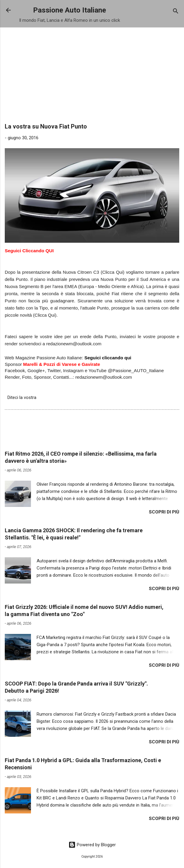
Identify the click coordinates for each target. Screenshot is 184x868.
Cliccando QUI (38, 251)
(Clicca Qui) (113, 272)
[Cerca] (176, 12)
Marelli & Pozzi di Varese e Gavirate (62, 364)
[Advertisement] (92, 77)
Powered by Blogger (92, 845)
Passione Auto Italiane (70, 10)
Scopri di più (164, 512)
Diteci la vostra (22, 397)
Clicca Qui (45, 315)
